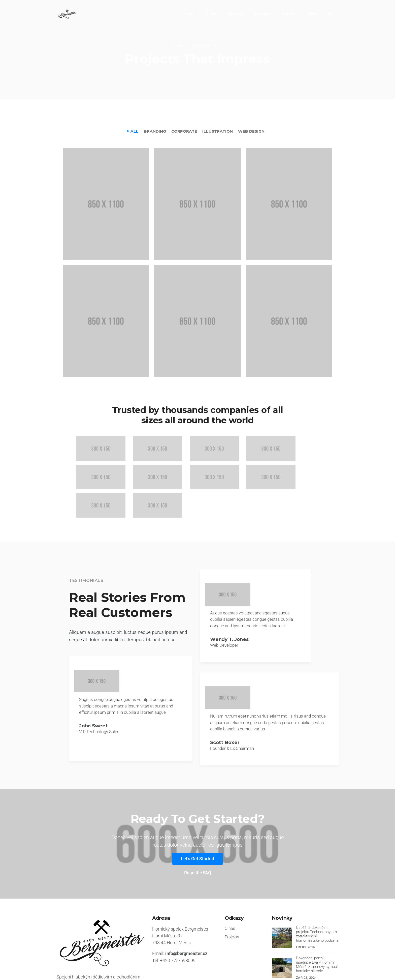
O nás (211, 14)
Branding (154, 131)
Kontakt (289, 14)
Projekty (263, 14)
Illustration (218, 131)
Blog (312, 14)
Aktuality (236, 14)
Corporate (184, 131)
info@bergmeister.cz (186, 918)
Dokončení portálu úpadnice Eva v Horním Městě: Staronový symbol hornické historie (316, 930)
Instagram (330, 968)
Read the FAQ (198, 838)
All (134, 131)
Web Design (252, 131)
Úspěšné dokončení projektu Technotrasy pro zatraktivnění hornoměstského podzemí (316, 899)
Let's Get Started (197, 824)
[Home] (180, 46)
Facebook (299, 968)
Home (188, 14)
